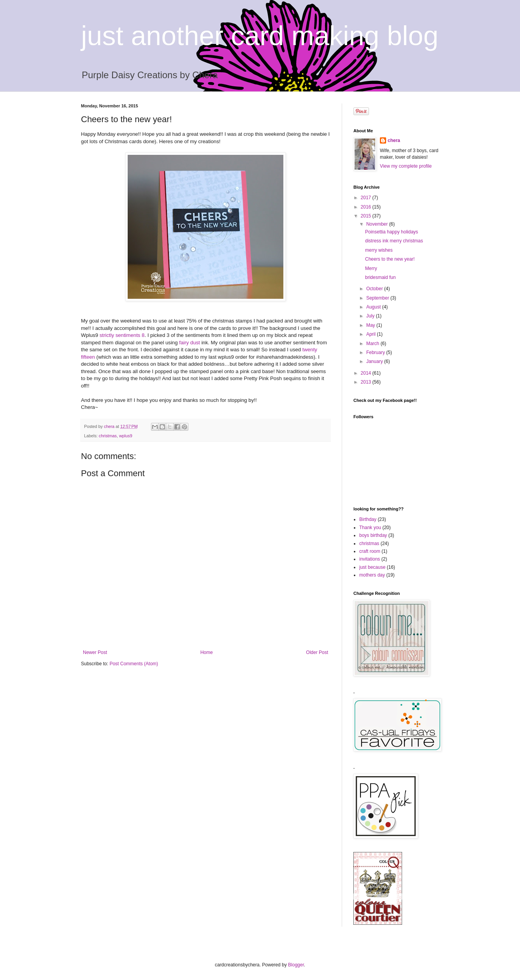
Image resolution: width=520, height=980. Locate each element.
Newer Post (95, 652)
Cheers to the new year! (390, 259)
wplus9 (126, 436)
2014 (367, 373)
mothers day (372, 575)
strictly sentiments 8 (121, 335)
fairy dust (190, 343)
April (372, 334)
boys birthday (373, 535)
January (375, 361)
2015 (367, 216)
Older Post (317, 652)
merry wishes (379, 250)
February (376, 352)
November (378, 224)
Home (207, 652)
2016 (367, 207)
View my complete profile (406, 166)
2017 (367, 198)
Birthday (368, 519)
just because (372, 567)
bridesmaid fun (380, 277)
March (373, 344)
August (374, 307)
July (371, 316)
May (371, 325)
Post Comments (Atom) (134, 664)
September (378, 298)
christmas (108, 436)
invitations (370, 559)
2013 (367, 382)
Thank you (370, 528)
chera (394, 140)
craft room (370, 551)
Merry (371, 268)
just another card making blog (260, 36)
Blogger (296, 965)
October (375, 289)
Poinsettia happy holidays (392, 232)
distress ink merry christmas (394, 241)
